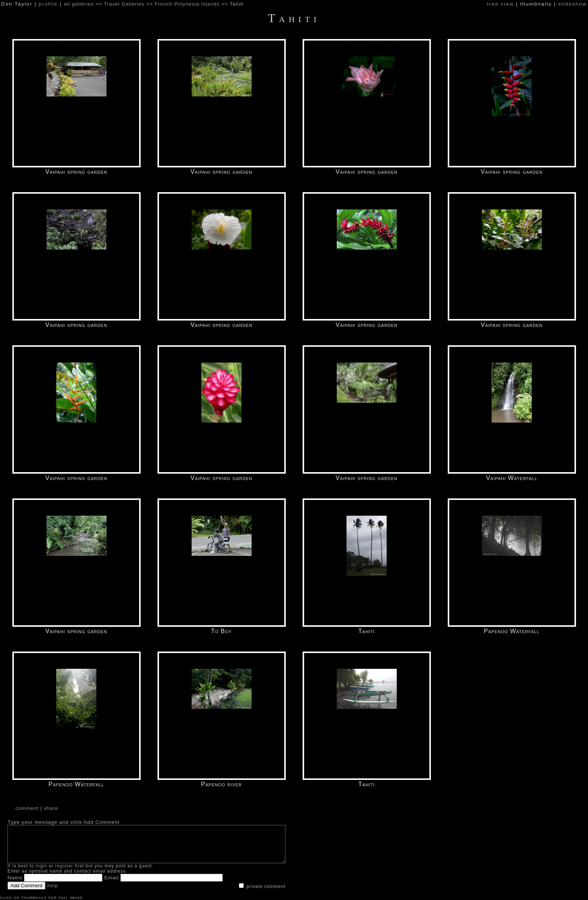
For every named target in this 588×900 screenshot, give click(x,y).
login (41, 866)
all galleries (79, 4)
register (64, 866)
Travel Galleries (124, 4)
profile (48, 4)
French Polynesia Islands (187, 4)
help (53, 886)
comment (27, 808)
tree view (500, 4)
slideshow (572, 4)
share (51, 808)
